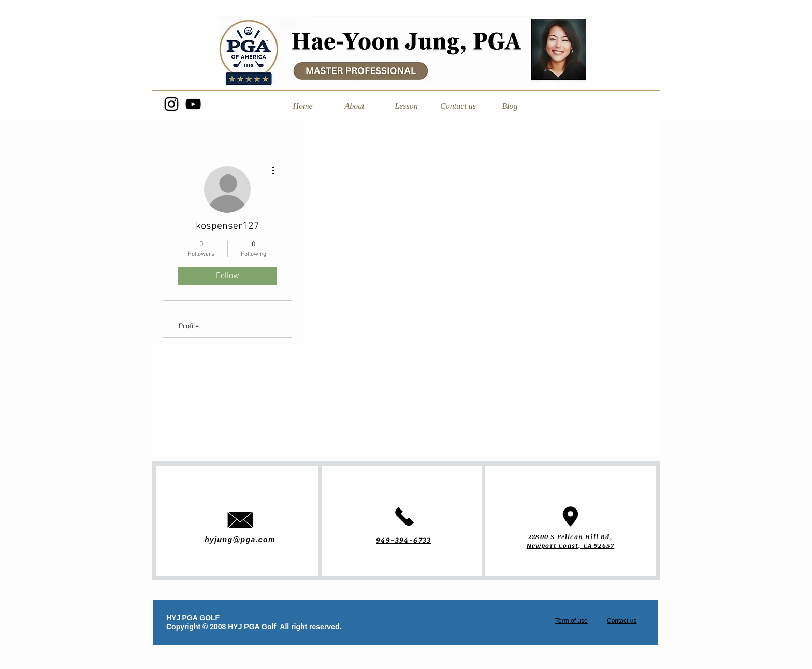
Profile (189, 326)
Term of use (571, 621)
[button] (354, 106)
